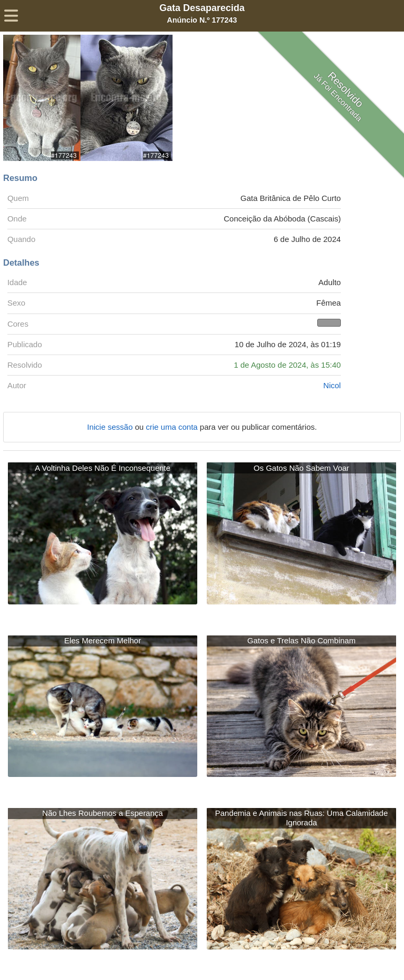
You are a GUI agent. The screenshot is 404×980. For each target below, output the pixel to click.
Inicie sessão (111, 427)
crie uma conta (173, 427)
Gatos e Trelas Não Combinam (301, 640)
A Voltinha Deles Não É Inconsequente (103, 468)
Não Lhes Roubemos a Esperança (102, 813)
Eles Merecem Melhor (103, 640)
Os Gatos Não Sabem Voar (301, 468)
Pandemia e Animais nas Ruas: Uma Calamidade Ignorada (302, 818)
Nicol (332, 385)
